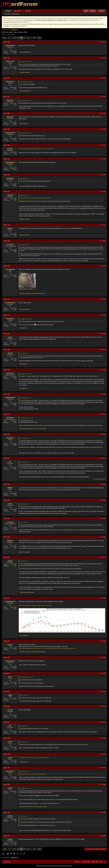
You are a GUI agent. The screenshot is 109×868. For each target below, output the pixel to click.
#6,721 (104, 42)
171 (28, 38)
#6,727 (104, 145)
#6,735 (104, 315)
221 (35, 38)
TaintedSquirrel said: (25, 82)
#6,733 (104, 266)
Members (28, 11)
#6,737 (104, 350)
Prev (5, 38)
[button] (22, 11)
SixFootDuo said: (25, 398)
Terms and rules (86, 862)
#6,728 (104, 159)
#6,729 (104, 175)
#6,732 (104, 241)
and (24, 592)
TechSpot (66, 228)
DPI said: (23, 561)
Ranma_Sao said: (25, 100)
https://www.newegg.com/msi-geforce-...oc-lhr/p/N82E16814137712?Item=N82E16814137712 (47, 648)
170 (25, 38)
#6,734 (104, 299)
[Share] (100, 42)
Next (39, 38)
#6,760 (104, 836)
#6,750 (104, 658)
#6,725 (104, 113)
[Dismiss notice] (105, 18)
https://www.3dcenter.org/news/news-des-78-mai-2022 (35, 605)
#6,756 (104, 754)
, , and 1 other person (31, 807)
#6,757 (104, 768)
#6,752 (104, 692)
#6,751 (104, 673)
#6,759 (104, 812)
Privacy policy (95, 862)
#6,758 (104, 784)
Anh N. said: (23, 695)
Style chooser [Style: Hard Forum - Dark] (7, 862)
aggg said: (23, 726)
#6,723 (104, 78)
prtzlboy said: (24, 195)
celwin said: (23, 353)
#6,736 (104, 334)
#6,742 (104, 458)
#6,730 (104, 192)
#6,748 (104, 598)
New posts (17, 11)
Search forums (16, 14)
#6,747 (104, 557)
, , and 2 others (31, 429)
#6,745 (104, 519)
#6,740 (104, 414)
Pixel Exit (44, 866)
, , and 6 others (30, 652)
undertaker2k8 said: (25, 319)
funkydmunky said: (25, 62)
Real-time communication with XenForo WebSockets (60, 866)
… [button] (11, 38)
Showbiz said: (24, 245)
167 (14, 38)
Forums (8, 11)
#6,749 (104, 641)
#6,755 (104, 738)
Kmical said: (23, 772)
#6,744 (104, 500)
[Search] (101, 11)
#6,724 (104, 97)
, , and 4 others (30, 293)
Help (101, 862)
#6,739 (104, 394)
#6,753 (104, 706)
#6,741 (104, 434)
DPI (4, 35)
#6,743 (104, 484)
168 (18, 38)
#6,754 (104, 722)
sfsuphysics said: (25, 133)
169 (21, 38)
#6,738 (104, 370)
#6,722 (104, 58)
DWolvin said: (24, 504)
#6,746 (104, 537)
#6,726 (104, 129)
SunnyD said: (24, 179)
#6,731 (104, 225)
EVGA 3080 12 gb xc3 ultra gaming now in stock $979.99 (36, 149)
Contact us (77, 862)
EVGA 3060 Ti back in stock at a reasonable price (34, 758)
